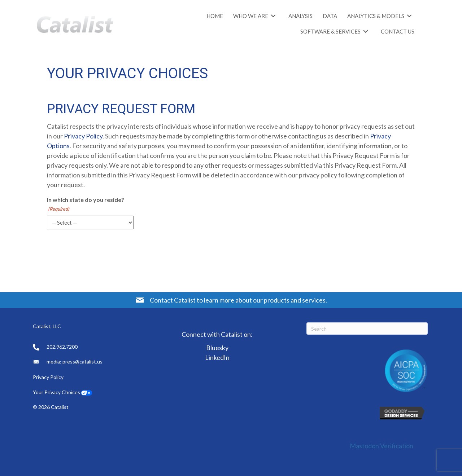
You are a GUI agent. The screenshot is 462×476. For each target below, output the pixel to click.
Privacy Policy (83, 136)
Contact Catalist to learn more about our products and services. (238, 300)
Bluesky (217, 348)
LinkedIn (217, 357)
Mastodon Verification (382, 446)
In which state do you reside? (86, 204)
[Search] (367, 329)
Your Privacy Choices (56, 392)
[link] (215, 16)
